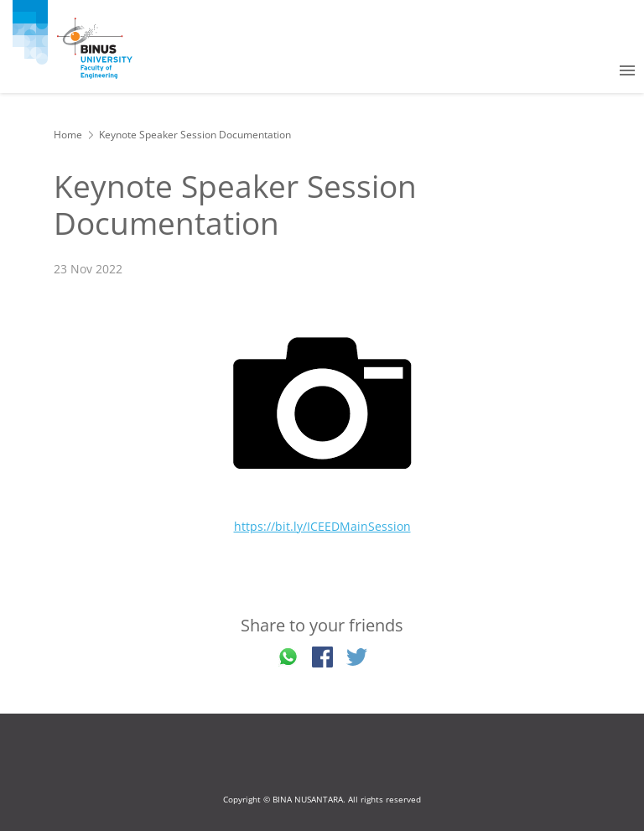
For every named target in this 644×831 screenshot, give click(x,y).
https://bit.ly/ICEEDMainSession (322, 526)
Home (68, 135)
